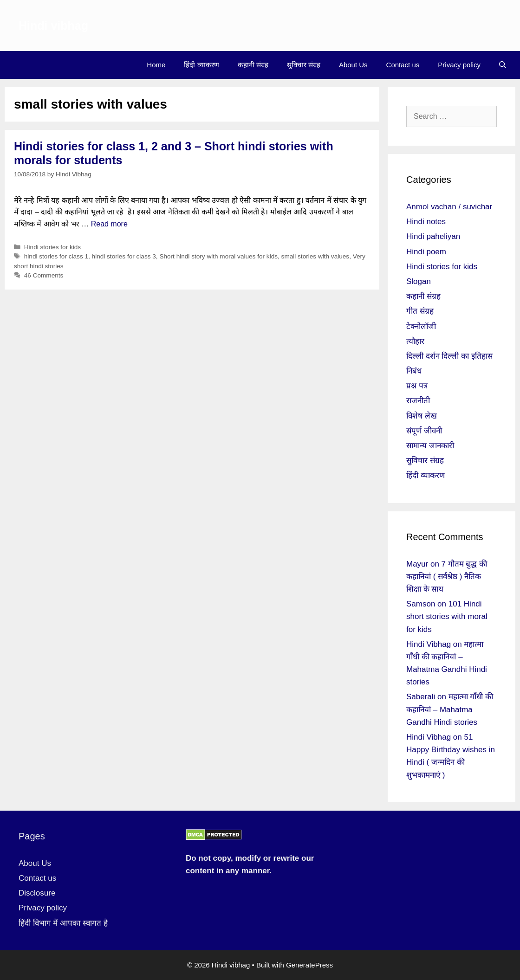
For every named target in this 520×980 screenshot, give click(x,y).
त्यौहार (415, 341)
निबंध (414, 371)
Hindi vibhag (53, 26)
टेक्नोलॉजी (421, 326)
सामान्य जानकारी (430, 446)
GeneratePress (309, 965)
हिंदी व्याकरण (201, 65)
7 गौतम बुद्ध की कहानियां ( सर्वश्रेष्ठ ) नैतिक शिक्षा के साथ (447, 577)
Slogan (419, 281)
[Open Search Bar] (503, 65)
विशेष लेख (422, 416)
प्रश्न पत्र (417, 386)
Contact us (403, 65)
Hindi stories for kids (52, 247)
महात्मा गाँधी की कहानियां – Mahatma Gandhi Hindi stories (450, 709)
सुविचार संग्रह (304, 65)
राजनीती (418, 401)
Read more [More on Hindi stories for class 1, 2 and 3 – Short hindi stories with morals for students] (109, 224)
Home (156, 65)
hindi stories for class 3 (124, 256)
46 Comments (44, 275)
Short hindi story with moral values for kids (218, 256)
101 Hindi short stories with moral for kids (447, 616)
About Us (353, 65)
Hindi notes (426, 222)
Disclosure (37, 893)
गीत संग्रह (420, 311)
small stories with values (315, 256)
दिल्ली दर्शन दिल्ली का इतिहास (449, 356)
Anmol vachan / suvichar (449, 207)
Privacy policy (459, 65)
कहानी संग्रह (253, 65)
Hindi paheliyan (433, 236)
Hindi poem (426, 252)
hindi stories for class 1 (56, 256)
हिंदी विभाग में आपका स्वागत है (63, 923)
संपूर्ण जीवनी (424, 431)
